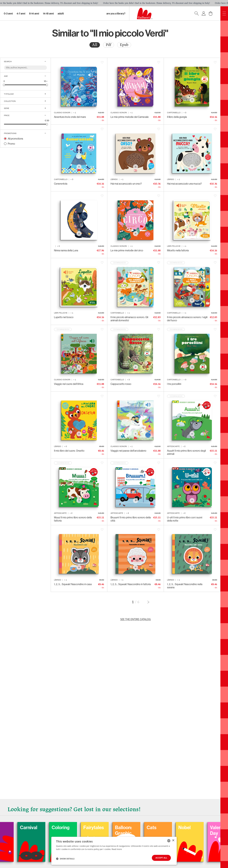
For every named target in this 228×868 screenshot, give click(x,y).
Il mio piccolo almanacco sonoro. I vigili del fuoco (187, 319)
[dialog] (114, 851)
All (95, 45)
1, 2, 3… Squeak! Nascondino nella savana (185, 586)
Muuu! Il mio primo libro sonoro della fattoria (73, 519)
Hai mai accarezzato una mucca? (184, 184)
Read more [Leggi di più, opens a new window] (117, 849)
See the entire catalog (136, 619)
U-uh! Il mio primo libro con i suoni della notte (185, 519)
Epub (124, 45)
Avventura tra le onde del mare (70, 117)
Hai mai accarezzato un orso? (126, 184)
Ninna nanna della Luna (66, 250)
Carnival (44, 827)
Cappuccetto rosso (121, 384)
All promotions (15, 139)
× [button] (173, 840)
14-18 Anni (48, 13)
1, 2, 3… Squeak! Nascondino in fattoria (131, 584)
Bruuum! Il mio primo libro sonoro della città (131, 519)
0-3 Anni (8, 13)
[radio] (95, 45)
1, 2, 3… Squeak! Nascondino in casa (73, 584)
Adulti (61, 13)
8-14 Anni (34, 13)
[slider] (4, 85)
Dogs (9, 827)
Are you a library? (116, 13)
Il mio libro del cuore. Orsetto (69, 451)
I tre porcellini (174, 384)
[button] (65, 859)
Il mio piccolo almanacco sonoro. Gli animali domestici (129, 319)
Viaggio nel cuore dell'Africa (69, 384)
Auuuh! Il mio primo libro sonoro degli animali (186, 452)
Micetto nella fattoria (178, 250)
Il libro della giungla (177, 117)
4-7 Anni (21, 13)
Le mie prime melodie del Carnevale (130, 117)
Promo (11, 144)
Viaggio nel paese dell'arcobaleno (128, 451)
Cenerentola (61, 184)
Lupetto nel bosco (64, 317)
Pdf (109, 45)
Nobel (200, 827)
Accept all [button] (161, 858)
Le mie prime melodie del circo (127, 250)
